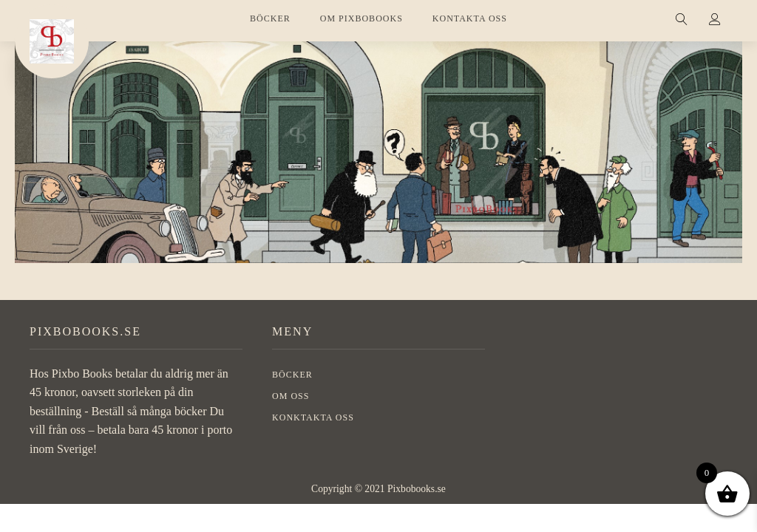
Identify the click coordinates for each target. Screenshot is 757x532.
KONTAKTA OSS (470, 18)
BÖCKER (270, 18)
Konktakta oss (313, 417)
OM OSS (291, 396)
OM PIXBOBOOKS (361, 18)
